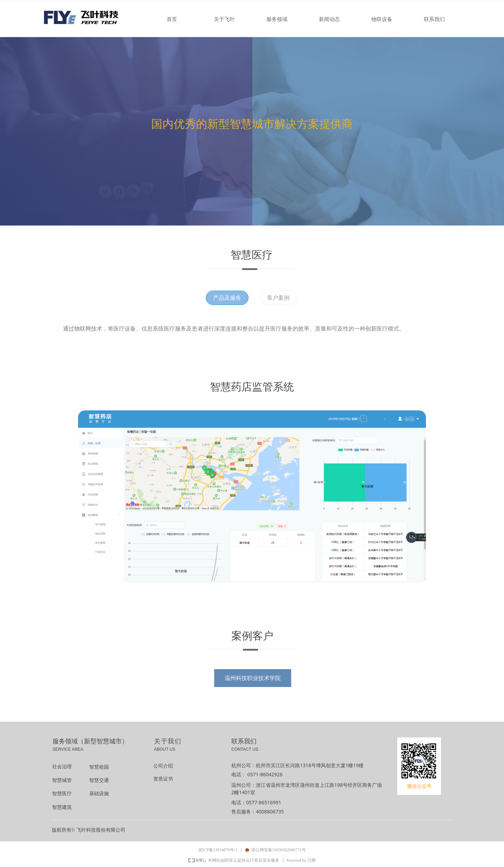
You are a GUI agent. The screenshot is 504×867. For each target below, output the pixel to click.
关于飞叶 (224, 19)
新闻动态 (329, 19)
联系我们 (434, 19)
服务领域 (277, 19)
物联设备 (382, 19)
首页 (172, 19)
